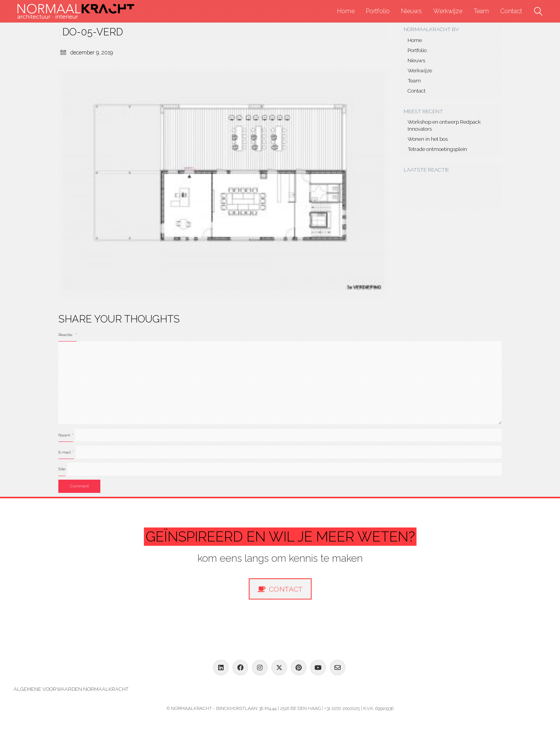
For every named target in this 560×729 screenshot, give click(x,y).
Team (414, 81)
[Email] (338, 668)
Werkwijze (420, 70)
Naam (66, 435)
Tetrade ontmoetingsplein (437, 149)
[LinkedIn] (221, 668)
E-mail (66, 452)
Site (62, 469)
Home (415, 40)
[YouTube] (318, 668)
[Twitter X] (279, 668)
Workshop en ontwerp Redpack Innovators (444, 125)
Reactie (67, 335)
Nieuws (416, 60)
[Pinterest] (299, 668)
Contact (416, 91)
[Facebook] (240, 668)
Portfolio (417, 50)
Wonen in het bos (428, 139)
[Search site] (538, 12)
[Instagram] (260, 668)
